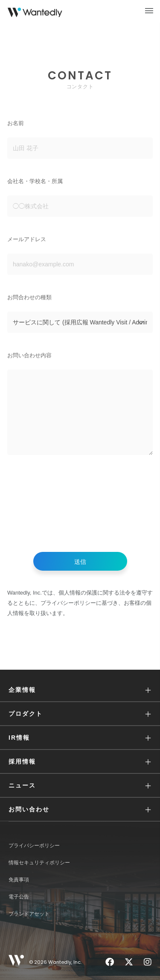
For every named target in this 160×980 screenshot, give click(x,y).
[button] (80, 690)
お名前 (16, 123)
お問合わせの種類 (29, 297)
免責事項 (19, 880)
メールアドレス (27, 239)
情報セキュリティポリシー (39, 863)
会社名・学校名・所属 (35, 181)
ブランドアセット (29, 914)
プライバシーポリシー (34, 846)
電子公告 (19, 897)
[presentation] (80, 506)
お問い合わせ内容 (29, 355)
